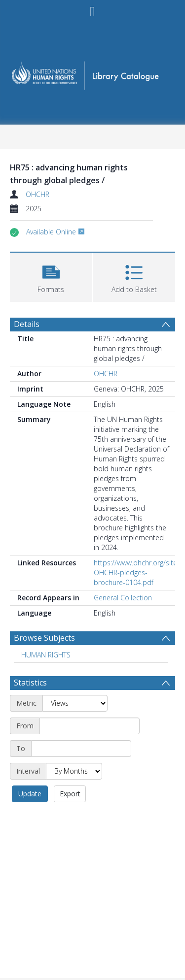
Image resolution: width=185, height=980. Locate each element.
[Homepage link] (93, 73)
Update (30, 794)
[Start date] (90, 726)
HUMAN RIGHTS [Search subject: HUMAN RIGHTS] (46, 655)
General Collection (123, 598)
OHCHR (37, 194)
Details (27, 324)
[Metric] (75, 703)
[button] (51, 276)
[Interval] (74, 771)
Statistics (30, 683)
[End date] (81, 749)
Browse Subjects (44, 638)
